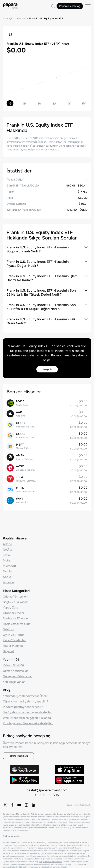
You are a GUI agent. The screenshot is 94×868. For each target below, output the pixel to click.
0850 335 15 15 (47, 795)
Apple (7, 577)
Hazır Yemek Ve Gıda (17, 624)
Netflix (7, 550)
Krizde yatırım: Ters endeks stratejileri (28, 723)
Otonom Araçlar (14, 613)
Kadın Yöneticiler (14, 640)
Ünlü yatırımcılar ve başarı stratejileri (28, 712)
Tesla (6, 555)
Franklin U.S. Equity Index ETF (46, 18)
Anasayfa (8, 18)
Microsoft (10, 566)
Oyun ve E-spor (13, 635)
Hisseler (21, 18)
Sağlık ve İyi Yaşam (16, 602)
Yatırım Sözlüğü (13, 665)
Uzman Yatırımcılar (15, 671)
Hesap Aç (47, 369)
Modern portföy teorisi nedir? (23, 707)
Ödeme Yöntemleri (15, 597)
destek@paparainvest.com (47, 790)
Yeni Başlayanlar (14, 682)
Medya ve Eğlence (15, 618)
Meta (6, 560)
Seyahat (8, 651)
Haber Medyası (13, 646)
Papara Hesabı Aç (70, 6)
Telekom (8, 629)
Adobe (7, 544)
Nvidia (7, 571)
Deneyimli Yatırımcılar (17, 676)
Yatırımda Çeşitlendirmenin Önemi (26, 696)
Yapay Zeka (11, 607)
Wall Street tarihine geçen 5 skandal (27, 718)
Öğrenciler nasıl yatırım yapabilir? (25, 701)
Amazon (8, 582)
